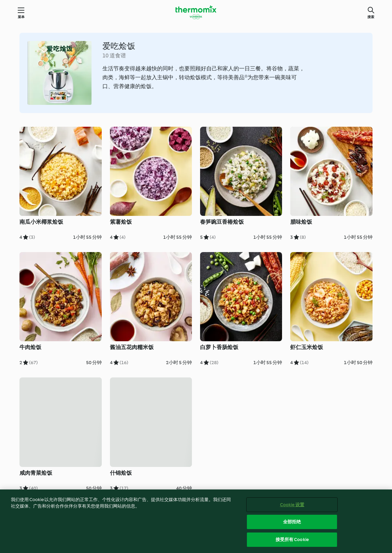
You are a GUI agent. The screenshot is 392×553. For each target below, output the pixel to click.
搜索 (371, 17)
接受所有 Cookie (292, 543)
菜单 (21, 17)
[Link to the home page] (196, 12)
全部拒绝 (292, 525)
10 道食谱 (114, 56)
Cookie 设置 (292, 508)
